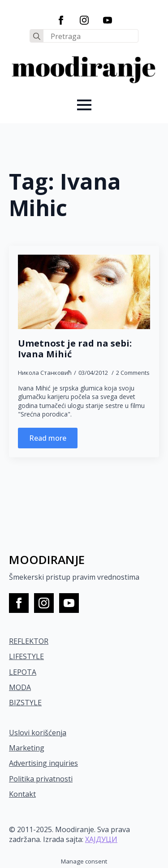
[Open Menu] (84, 105)
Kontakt (22, 794)
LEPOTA (23, 672)
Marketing (27, 748)
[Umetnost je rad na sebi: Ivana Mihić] (84, 292)
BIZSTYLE (25, 703)
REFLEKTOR (29, 641)
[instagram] (84, 20)
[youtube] (108, 20)
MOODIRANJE (47, 560)
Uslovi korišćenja (38, 733)
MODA (20, 687)
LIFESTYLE (26, 656)
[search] (37, 36)
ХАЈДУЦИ (101, 839)
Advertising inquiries (43, 763)
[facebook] (61, 20)
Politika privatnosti (41, 779)
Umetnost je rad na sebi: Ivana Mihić (75, 349)
